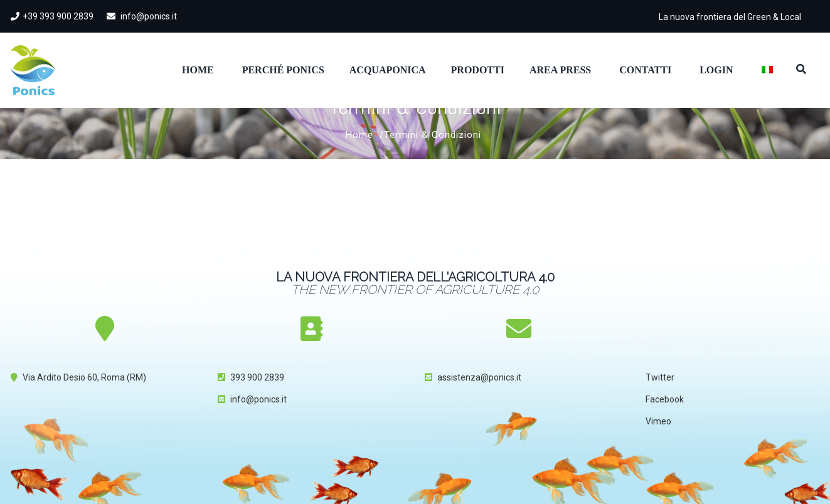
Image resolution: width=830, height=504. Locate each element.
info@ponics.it (142, 16)
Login (716, 70)
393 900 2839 (257, 377)
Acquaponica (388, 70)
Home (198, 70)
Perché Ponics (283, 70)
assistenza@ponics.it (479, 377)
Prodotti (478, 70)
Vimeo (658, 421)
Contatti (645, 70)
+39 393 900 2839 (52, 16)
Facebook (665, 399)
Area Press (560, 70)
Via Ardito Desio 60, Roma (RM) (84, 377)
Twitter (660, 377)
